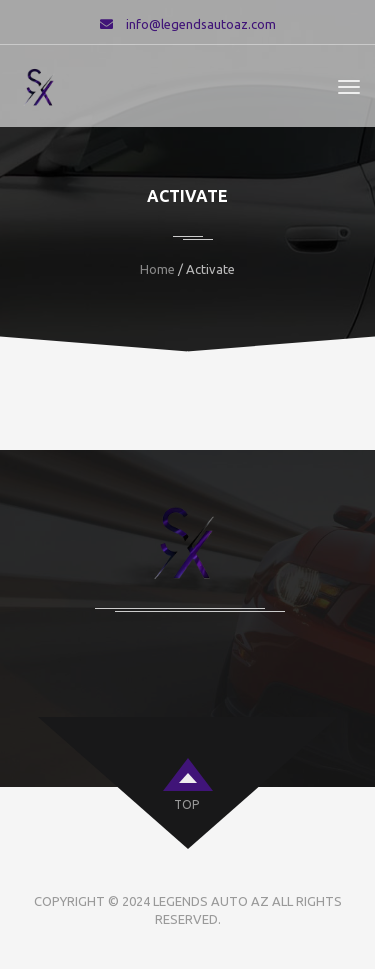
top (186, 804)
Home (157, 269)
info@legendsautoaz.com (201, 24)
